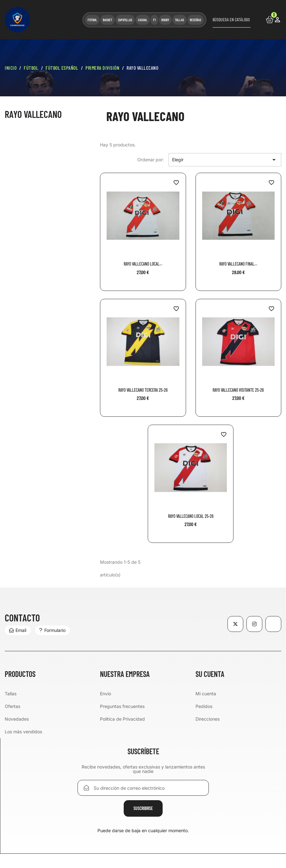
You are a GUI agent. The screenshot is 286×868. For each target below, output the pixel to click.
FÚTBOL (92, 20)
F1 (154, 20)
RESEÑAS (196, 20)
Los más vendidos (23, 732)
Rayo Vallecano (33, 114)
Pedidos (204, 706)
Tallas (11, 694)
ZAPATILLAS (125, 20)
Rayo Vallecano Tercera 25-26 (143, 390)
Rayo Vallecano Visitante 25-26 (238, 390)
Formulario (53, 630)
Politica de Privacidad (122, 719)
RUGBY (165, 20)
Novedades (17, 719)
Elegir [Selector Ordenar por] (225, 160)
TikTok (274, 624)
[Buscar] (232, 20)
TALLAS (180, 20)
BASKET (108, 20)
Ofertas (12, 706)
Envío (106, 694)
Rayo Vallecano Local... (143, 264)
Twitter (236, 624)
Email (18, 630)
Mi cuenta (206, 694)
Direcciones (208, 719)
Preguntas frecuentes (122, 706)
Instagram (254, 624)
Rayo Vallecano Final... (238, 264)
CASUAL (143, 20)
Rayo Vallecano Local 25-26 (191, 516)
